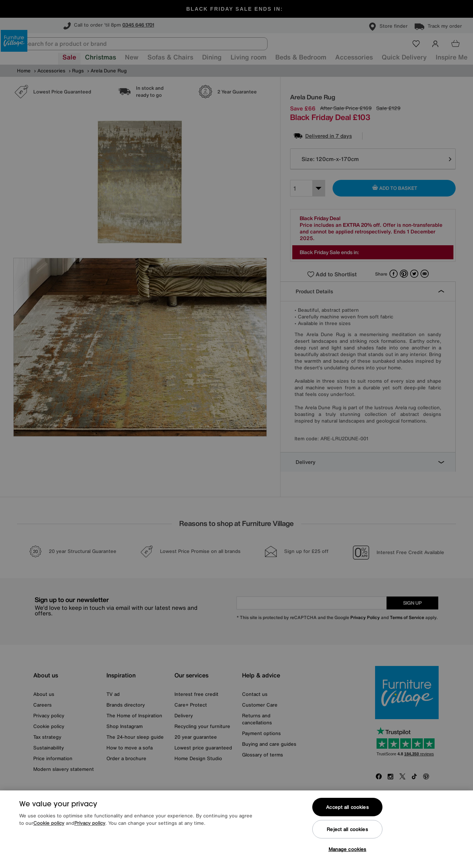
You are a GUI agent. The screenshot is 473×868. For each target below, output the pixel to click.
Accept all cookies (347, 807)
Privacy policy (90, 823)
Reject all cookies (347, 829)
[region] (236, 829)
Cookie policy (49, 823)
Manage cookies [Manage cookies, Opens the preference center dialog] (348, 849)
